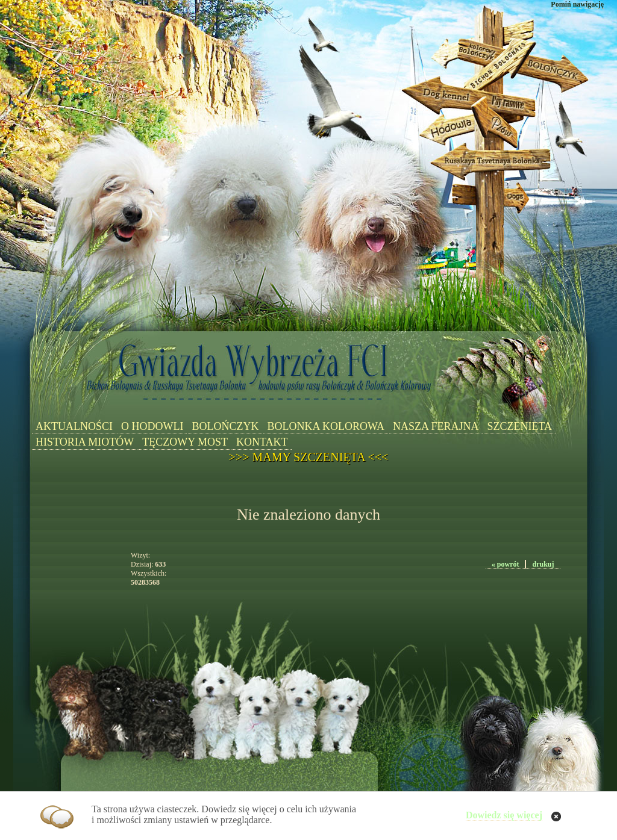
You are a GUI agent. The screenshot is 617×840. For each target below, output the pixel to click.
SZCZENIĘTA (520, 426)
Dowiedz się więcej (504, 815)
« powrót (506, 564)
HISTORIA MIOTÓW (85, 442)
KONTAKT (262, 442)
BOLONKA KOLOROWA (326, 426)
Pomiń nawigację (577, 4)
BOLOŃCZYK (225, 426)
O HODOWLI (152, 426)
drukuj (543, 564)
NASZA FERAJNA (436, 426)
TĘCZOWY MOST (185, 442)
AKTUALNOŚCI (74, 426)
